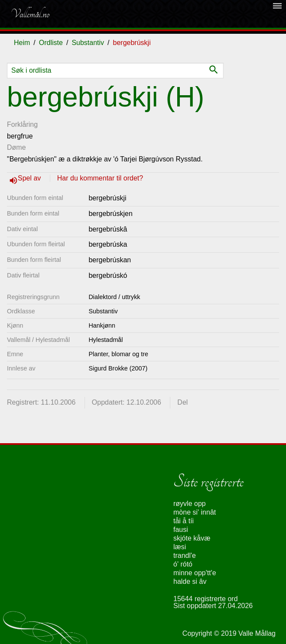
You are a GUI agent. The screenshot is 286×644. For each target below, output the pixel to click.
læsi (180, 547)
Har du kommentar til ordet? (100, 178)
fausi (181, 530)
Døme (16, 147)
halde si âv (190, 581)
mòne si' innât (195, 512)
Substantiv (88, 43)
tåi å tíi (184, 521)
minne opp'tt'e (195, 573)
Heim (22, 43)
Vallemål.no (30, 14)
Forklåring (22, 124)
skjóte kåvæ (192, 538)
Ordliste (51, 43)
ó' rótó (183, 564)
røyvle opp (190, 504)
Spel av (30, 178)
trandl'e (185, 555)
